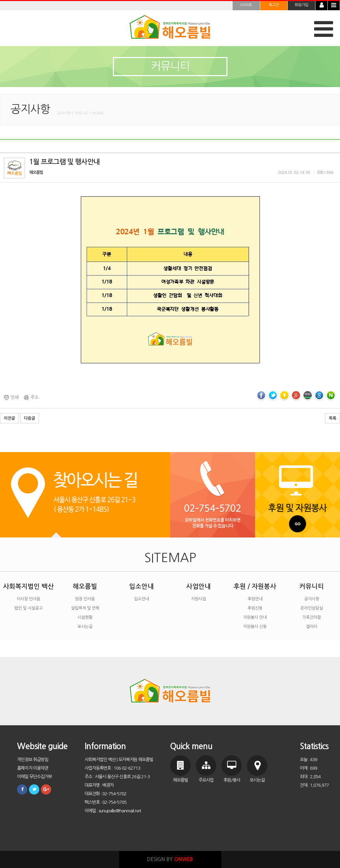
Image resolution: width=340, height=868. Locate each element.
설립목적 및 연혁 (85, 608)
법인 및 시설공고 (28, 608)
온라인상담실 (312, 608)
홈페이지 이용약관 (33, 768)
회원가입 (301, 5)
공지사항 (312, 599)
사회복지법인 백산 (28, 586)
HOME (246, 5)
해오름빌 (85, 586)
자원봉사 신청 (255, 627)
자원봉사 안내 (255, 617)
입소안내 (142, 586)
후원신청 (255, 608)
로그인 (274, 5)
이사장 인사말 (28, 599)
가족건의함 (312, 617)
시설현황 (85, 617)
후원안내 (255, 599)
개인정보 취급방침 (33, 760)
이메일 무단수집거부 (34, 777)
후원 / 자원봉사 (255, 586)
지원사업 (198, 599)
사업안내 (198, 586)
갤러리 (312, 627)
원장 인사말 (85, 599)
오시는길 (85, 627)
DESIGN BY (170, 859)
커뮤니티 (312, 586)
